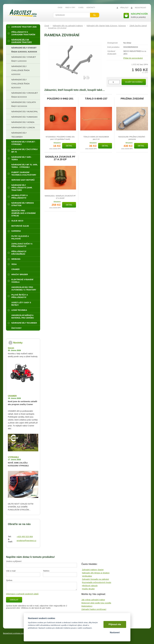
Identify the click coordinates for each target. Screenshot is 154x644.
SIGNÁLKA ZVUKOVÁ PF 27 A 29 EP (60, 158)
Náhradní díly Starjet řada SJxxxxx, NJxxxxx (106, 26)
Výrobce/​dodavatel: (112, 52)
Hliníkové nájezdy (90, 586)
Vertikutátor (87, 576)
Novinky (18, 343)
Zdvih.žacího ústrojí (138, 26)
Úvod (47, 26)
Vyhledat (95, 15)
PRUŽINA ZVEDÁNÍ (132, 99)
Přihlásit (124, 8)
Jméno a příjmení (14, 561)
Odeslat (14, 600)
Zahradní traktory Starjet (93, 570)
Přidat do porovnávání (133, 58)
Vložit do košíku (134, 82)
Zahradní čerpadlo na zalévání (96, 579)
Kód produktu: (114, 47)
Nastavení (115, 632)
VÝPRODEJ (13, 457)
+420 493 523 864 (25, 536)
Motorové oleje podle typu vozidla (96, 603)
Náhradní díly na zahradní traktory (68, 26)
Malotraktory (87, 606)
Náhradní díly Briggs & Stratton (96, 573)
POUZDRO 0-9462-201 (60, 99)
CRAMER (12, 396)
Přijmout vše (115, 624)
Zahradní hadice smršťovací (94, 609)
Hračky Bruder (88, 589)
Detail (69, 146)
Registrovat (141, 8)
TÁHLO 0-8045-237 (96, 99)
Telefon (46, 571)
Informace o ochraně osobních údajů (22, 594)
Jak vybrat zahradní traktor (93, 600)
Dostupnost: (113, 43)
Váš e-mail (11, 571)
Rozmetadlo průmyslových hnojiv (97, 582)
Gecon (11, 348)
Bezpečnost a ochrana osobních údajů (18, 633)
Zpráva (9, 580)
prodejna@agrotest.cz (26, 540)
